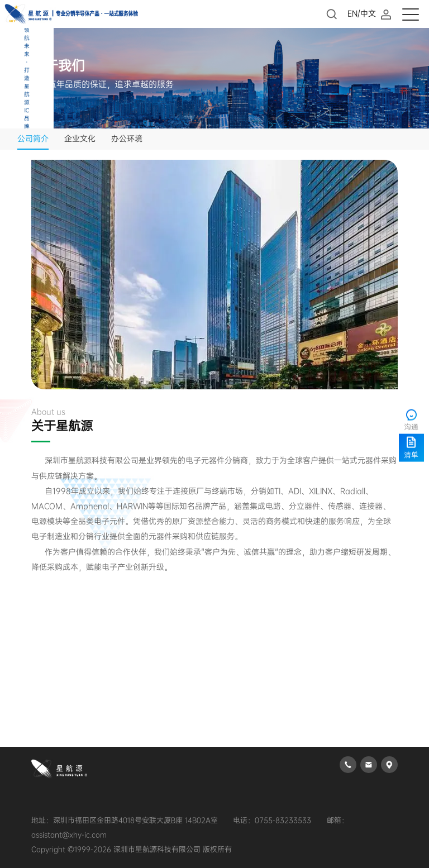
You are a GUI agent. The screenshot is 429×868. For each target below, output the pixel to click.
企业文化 (80, 139)
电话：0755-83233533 (272, 820)
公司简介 (33, 139)
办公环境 (127, 139)
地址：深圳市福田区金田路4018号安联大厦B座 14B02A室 (125, 820)
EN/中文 (362, 14)
